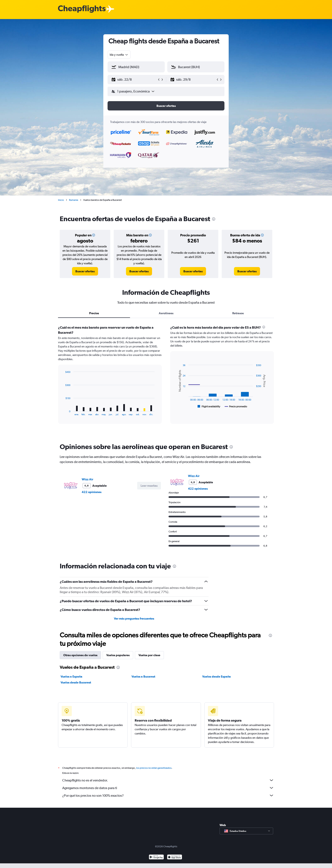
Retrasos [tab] (238, 313)
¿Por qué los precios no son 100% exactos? (168, 795)
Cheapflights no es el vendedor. (168, 780)
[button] (134, 80)
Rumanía (74, 200)
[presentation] (214, 219)
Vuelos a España (71, 676)
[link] (85, 271)
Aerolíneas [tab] (166, 313)
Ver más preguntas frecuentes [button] (134, 619)
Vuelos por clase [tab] (149, 655)
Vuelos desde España (216, 676)
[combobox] (119, 55)
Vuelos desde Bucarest (76, 682)
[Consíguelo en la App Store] (175, 858)
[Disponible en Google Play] (156, 858)
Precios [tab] (94, 313)
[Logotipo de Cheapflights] (82, 9)
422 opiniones (92, 492)
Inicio (61, 200)
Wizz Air (87, 479)
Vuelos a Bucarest (143, 676)
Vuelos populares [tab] (118, 655)
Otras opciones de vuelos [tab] (80, 655)
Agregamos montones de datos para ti (168, 788)
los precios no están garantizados (154, 768)
